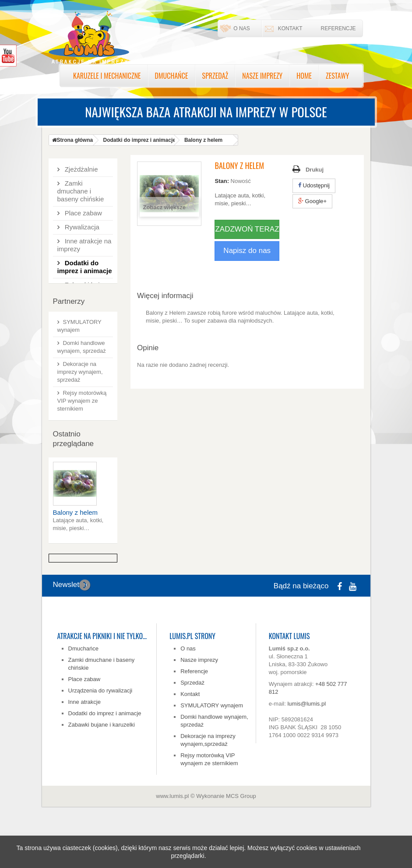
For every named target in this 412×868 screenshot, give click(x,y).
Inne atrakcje (85, 741)
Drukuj (315, 170)
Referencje (338, 28)
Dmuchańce (172, 76)
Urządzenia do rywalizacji (100, 730)
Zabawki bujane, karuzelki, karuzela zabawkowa (85, 289)
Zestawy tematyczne (74, 315)
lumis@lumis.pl (306, 743)
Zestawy (338, 76)
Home (304, 76)
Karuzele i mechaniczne (107, 76)
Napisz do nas (247, 251)
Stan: (222, 181)
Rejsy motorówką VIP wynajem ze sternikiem (82, 440)
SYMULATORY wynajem (212, 745)
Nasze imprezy (262, 76)
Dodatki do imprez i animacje (85, 263)
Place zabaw (83, 209)
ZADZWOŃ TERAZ (247, 229)
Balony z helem (76, 552)
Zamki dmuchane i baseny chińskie (81, 188)
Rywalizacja (81, 223)
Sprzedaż (215, 76)
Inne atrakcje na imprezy (85, 241)
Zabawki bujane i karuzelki (102, 764)
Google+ (312, 201)
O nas (241, 28)
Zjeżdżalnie (81, 166)
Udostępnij (314, 185)
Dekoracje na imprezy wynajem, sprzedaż (80, 411)
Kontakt (290, 28)
